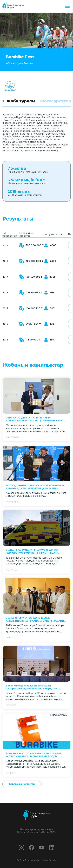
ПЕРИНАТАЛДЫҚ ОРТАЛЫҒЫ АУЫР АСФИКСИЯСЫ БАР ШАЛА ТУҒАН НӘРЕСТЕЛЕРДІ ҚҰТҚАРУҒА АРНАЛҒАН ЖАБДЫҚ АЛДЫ (36, 419)
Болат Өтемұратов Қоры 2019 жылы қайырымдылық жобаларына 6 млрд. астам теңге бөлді (33, 687)
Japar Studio (50, 860)
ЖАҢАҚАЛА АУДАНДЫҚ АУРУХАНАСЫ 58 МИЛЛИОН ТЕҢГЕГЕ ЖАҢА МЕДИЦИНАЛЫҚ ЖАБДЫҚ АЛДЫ (33, 552)
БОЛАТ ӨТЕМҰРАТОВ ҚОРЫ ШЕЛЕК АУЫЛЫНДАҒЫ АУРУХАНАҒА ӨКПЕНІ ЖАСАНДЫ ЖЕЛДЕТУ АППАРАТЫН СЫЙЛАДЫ (36, 619)
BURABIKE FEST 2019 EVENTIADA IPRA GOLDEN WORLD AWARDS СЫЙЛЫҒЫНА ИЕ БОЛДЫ (34, 755)
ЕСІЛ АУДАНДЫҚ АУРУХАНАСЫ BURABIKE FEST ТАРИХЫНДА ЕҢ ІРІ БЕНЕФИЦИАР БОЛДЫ (35, 487)
